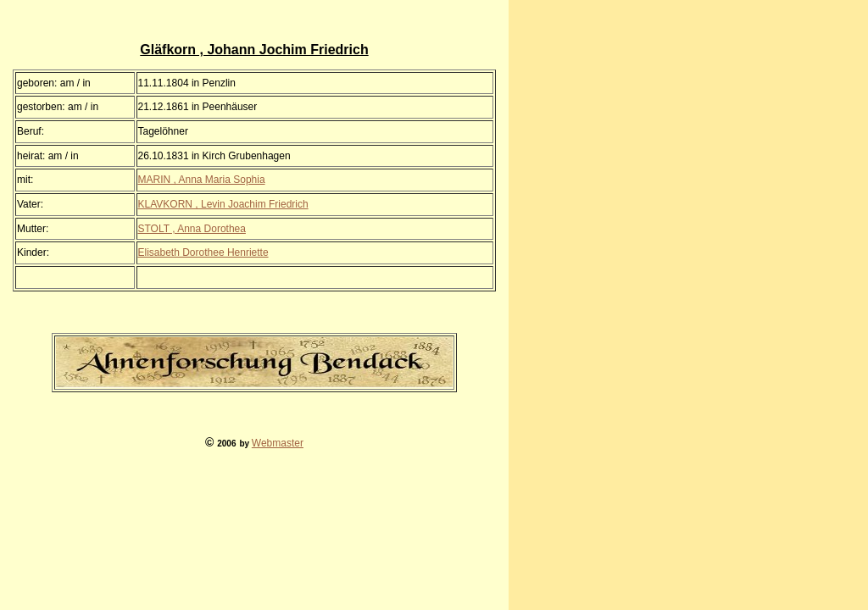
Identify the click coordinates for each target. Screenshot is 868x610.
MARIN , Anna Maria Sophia (202, 180)
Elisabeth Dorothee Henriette (203, 252)
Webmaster (278, 443)
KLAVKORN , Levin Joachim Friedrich (223, 204)
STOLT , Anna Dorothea (192, 229)
